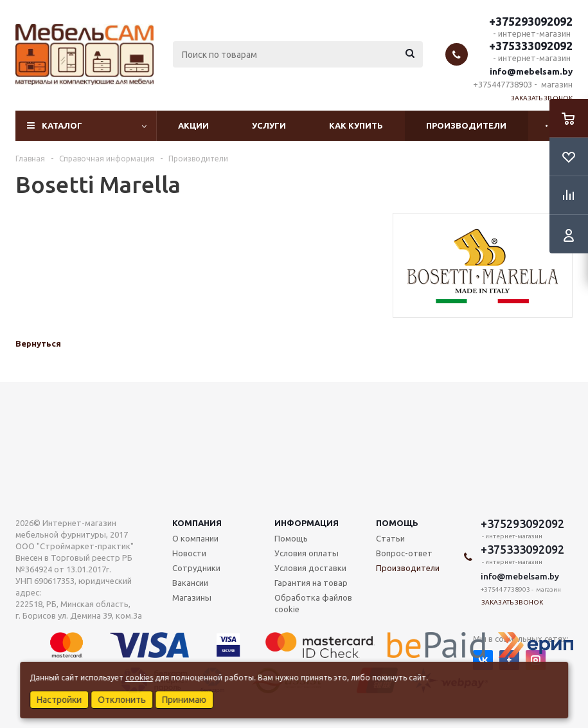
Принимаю (184, 700)
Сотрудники (196, 568)
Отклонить (122, 700)
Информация (307, 523)
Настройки (59, 700)
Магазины (192, 597)
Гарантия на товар (311, 583)
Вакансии (190, 583)
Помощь (397, 523)
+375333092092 (531, 46)
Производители (466, 125)
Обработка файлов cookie (313, 603)
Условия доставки (310, 568)
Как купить (356, 125)
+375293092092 (531, 21)
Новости (189, 553)
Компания (197, 523)
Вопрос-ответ (404, 553)
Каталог (62, 125)
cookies (139, 678)
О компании (195, 538)
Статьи (390, 538)
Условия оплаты (307, 553)
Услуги (269, 125)
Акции (193, 125)
